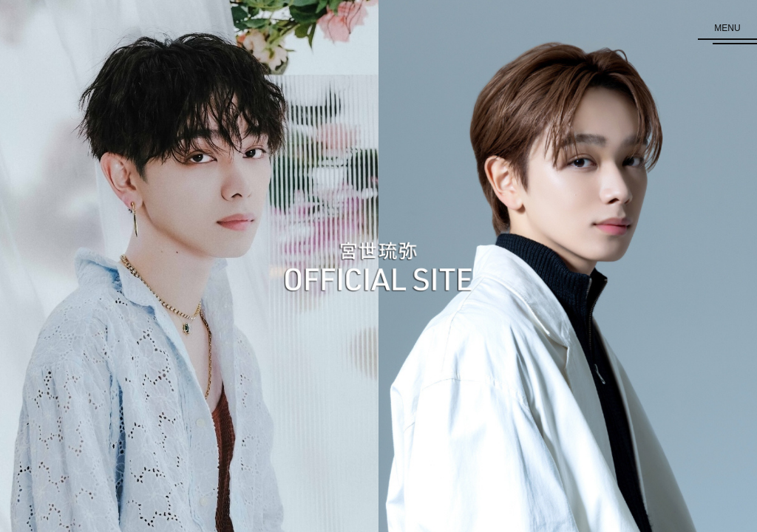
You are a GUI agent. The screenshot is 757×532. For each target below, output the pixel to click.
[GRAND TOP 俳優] (568, 266)
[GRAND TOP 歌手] (189, 266)
